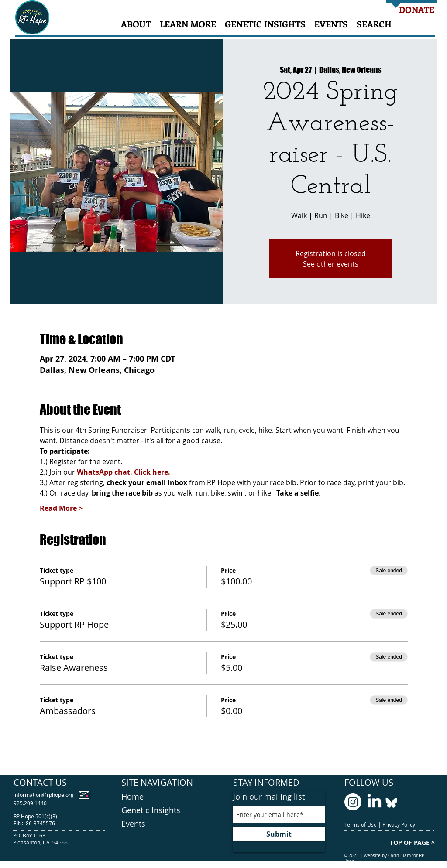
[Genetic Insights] (167, 810)
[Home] (167, 797)
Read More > (61, 508)
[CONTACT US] (59, 782)
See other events (331, 264)
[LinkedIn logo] (374, 802)
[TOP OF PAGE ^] (412, 842)
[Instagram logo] (353, 802)
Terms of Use (361, 824)
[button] (136, 24)
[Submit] (279, 834)
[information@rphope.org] (44, 795)
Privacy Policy (399, 824)
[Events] (167, 824)
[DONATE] (417, 9)
